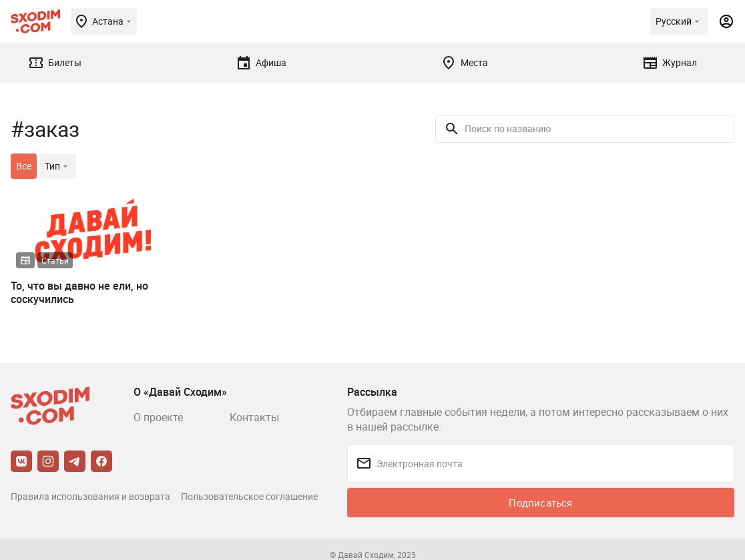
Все (24, 166)
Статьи (55, 260)
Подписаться (540, 503)
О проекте (158, 417)
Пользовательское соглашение (249, 496)
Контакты (254, 417)
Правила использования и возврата (90, 496)
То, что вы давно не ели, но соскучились (79, 292)
